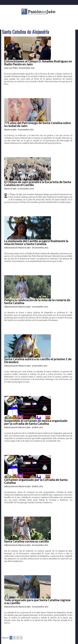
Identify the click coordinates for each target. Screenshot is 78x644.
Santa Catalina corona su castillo (27, 541)
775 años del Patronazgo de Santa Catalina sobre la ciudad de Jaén (38, 124)
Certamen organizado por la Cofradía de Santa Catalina (36, 481)
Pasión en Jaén (39, 12)
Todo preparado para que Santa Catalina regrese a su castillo (37, 601)
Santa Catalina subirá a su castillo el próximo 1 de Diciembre (38, 361)
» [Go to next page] (21, 638)
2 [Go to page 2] (14, 638)
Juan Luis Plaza (11, 68)
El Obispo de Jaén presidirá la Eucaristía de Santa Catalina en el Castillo (38, 183)
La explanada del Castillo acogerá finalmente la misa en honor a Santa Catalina (36, 242)
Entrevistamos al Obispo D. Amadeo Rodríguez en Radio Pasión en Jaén (38, 63)
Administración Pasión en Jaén (17, 248)
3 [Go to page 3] (18, 638)
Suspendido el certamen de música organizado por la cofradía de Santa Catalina (36, 422)
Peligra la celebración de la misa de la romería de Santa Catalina (37, 301)
